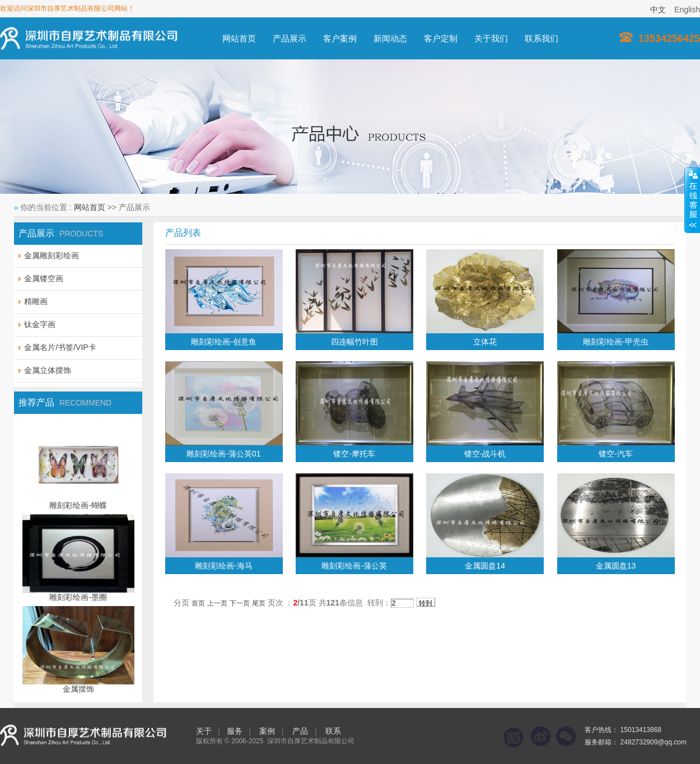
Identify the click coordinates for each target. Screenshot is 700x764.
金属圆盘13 (616, 566)
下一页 (240, 603)
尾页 (259, 603)
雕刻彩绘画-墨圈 (78, 597)
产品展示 (290, 38)
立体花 (485, 342)
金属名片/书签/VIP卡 (60, 347)
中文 (658, 10)
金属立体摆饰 (48, 370)
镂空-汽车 (616, 454)
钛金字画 (40, 324)
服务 (235, 731)
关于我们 (491, 38)
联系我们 (542, 38)
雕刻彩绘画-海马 (224, 566)
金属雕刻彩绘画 (52, 255)
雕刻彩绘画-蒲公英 (354, 566)
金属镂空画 (44, 278)
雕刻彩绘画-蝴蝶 (78, 505)
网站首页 (239, 38)
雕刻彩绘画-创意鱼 (224, 342)
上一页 (217, 603)
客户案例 (340, 38)
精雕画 (36, 301)
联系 (333, 731)
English (687, 10)
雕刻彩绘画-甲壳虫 (616, 342)
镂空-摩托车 (354, 454)
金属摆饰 (78, 689)
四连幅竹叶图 (354, 342)
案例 (267, 731)
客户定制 (441, 38)
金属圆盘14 (485, 566)
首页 (198, 603)
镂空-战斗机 (485, 454)
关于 (204, 731)
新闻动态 (390, 38)
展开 (692, 200)
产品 (300, 731)
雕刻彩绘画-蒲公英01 (223, 454)
